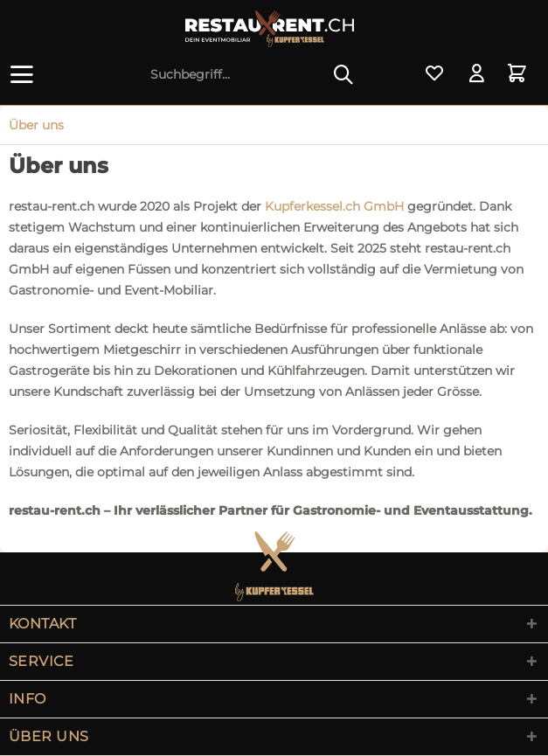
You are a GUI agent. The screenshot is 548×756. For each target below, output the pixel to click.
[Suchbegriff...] (252, 74)
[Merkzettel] (434, 74)
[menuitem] (25, 74)
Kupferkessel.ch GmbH (334, 206)
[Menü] (25, 74)
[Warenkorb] (520, 74)
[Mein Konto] (477, 74)
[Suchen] (343, 74)
